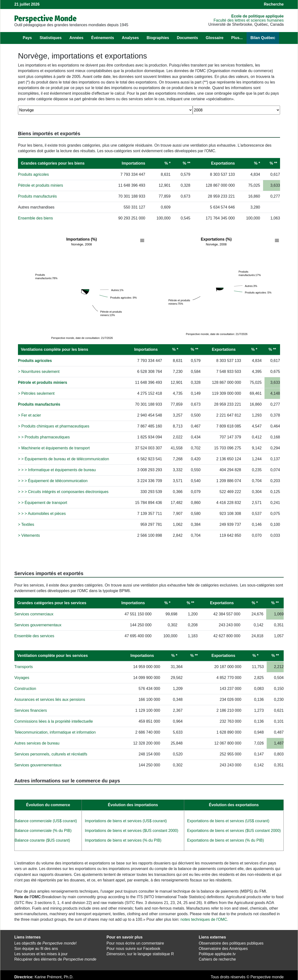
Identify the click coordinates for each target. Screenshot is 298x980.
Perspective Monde (46, 18)
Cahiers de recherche (217, 959)
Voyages (22, 677)
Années (76, 38)
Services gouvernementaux (38, 624)
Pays (27, 38)
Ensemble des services (34, 635)
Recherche (274, 4)
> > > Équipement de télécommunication (53, 480)
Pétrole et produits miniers (41, 185)
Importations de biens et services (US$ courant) (126, 820)
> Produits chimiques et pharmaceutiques (54, 426)
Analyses (130, 38)
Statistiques (51, 38)
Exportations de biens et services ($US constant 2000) (234, 830)
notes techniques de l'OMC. (204, 919)
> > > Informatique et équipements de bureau (57, 469)
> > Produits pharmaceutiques (44, 437)
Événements (103, 38)
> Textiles (26, 524)
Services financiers (31, 710)
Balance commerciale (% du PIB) (43, 830)
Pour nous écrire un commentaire (135, 943)
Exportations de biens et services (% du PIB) (226, 840)
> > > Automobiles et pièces (42, 513)
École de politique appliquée (257, 16)
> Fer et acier (29, 415)
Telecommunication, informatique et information (55, 732)
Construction (25, 688)
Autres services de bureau (37, 743)
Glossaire (215, 38)
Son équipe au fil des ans (36, 948)
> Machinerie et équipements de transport (54, 448)
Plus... (237, 38)
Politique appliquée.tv (217, 953)
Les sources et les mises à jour (41, 953)
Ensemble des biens (35, 218)
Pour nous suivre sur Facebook (133, 948)
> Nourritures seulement (39, 371)
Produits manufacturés (37, 196)
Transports (24, 666)
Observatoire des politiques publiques (231, 943)
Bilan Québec (263, 38)
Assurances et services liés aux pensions (50, 699)
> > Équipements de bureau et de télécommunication (63, 458)
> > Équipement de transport (43, 502)
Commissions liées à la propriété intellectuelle (54, 721)
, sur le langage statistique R (140, 953)
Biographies (158, 38)
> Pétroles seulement (36, 393)
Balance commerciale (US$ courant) (46, 820)
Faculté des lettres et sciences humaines (249, 20)
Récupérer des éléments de (55, 959)
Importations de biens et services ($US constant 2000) (131, 830)
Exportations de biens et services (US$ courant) (228, 820)
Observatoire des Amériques (223, 948)
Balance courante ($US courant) (42, 840)
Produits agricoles (33, 174)
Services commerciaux (34, 614)
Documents (187, 38)
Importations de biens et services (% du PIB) (123, 840)
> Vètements (29, 535)
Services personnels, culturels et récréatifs (51, 754)
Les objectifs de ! (46, 943)
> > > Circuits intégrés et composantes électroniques (63, 491)
